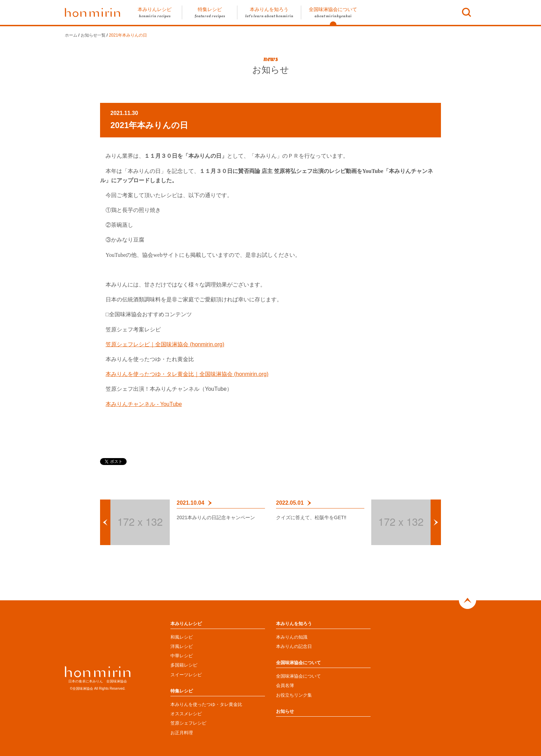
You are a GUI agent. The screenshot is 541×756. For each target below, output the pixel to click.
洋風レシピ (182, 646)
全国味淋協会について (298, 663)
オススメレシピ (186, 714)
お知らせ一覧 (93, 35)
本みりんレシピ (186, 624)
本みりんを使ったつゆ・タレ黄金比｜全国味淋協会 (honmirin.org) (187, 374)
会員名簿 (285, 685)
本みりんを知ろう (294, 624)
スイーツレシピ (186, 675)
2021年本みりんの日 (128, 35)
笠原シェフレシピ (188, 723)
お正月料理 (182, 733)
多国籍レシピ (184, 665)
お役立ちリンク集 (294, 695)
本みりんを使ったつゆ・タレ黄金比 (206, 704)
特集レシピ (182, 691)
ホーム (71, 35)
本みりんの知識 (292, 637)
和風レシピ (182, 637)
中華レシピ (182, 656)
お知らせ (285, 711)
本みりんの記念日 (294, 646)
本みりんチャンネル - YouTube (144, 404)
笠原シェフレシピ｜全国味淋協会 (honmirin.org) (165, 344)
